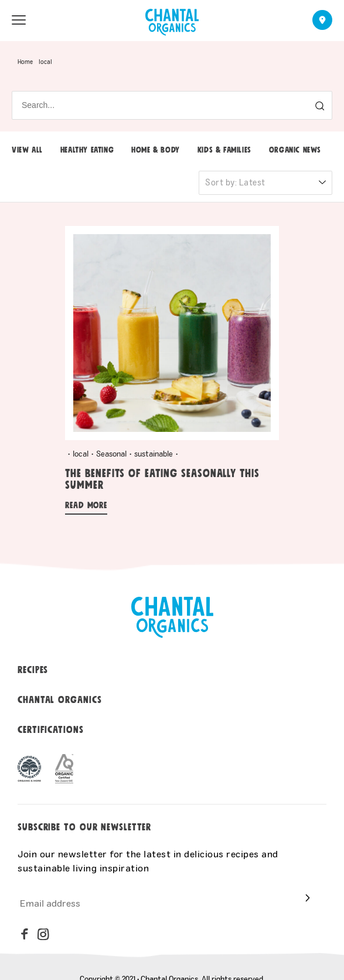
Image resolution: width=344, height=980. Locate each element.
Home (25, 62)
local (81, 454)
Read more (86, 506)
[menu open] (19, 20)
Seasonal (111, 454)
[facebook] (25, 934)
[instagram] (43, 934)
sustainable (154, 454)
